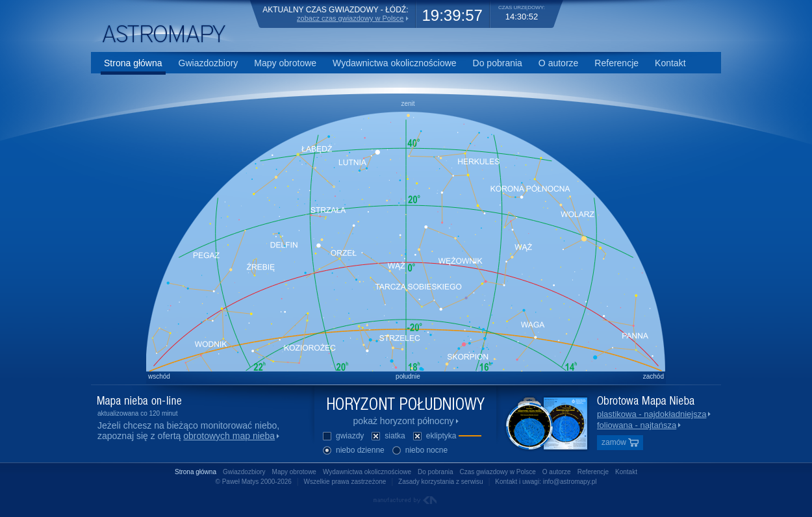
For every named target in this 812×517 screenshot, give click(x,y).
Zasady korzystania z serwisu (441, 482)
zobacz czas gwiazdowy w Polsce (350, 18)
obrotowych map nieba (229, 436)
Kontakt (670, 63)
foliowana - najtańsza (637, 425)
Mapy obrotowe (285, 63)
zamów (620, 442)
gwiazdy (343, 437)
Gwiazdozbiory (209, 63)
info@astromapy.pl (570, 482)
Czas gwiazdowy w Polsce (498, 472)
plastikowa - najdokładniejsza (652, 414)
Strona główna (133, 63)
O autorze (558, 63)
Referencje (616, 63)
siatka (387, 437)
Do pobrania (498, 63)
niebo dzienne (353, 451)
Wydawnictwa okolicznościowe (395, 63)
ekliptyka (447, 437)
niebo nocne (419, 451)
